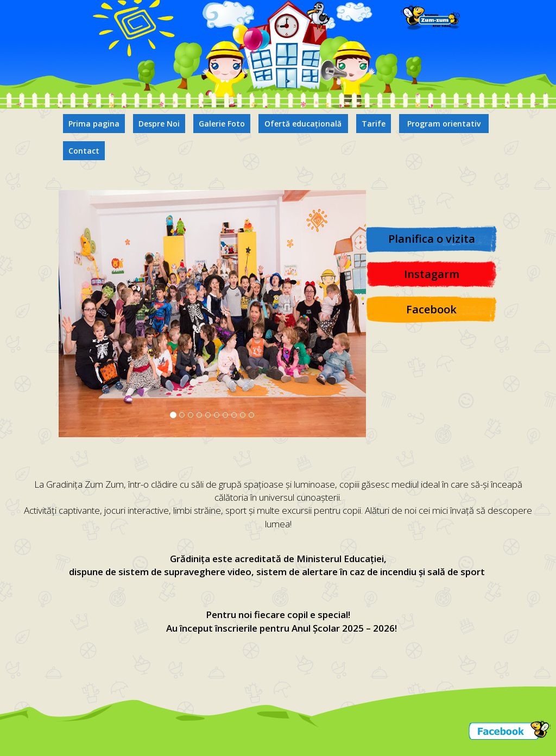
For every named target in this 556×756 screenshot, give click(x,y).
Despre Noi (159, 124)
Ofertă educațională (303, 124)
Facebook (431, 309)
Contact (84, 151)
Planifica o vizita (432, 239)
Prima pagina (94, 124)
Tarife (374, 124)
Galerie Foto (222, 124)
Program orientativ (444, 124)
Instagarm (432, 274)
